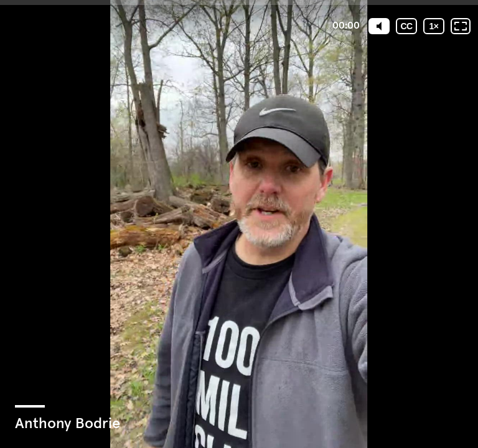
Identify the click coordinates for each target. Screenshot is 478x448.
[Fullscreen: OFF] (461, 26)
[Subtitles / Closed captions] (406, 26)
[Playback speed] (434, 26)
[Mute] (379, 26)
